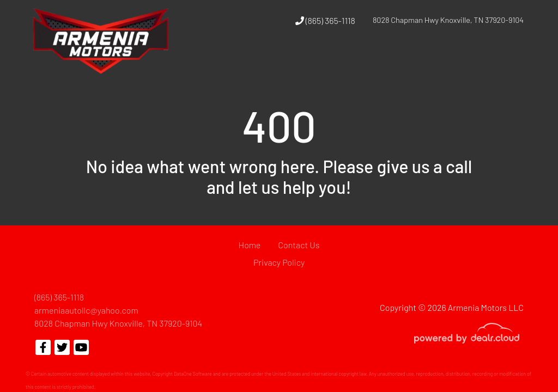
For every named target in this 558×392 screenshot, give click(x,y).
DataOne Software (193, 374)
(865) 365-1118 (325, 20)
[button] (370, 62)
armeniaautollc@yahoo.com (86, 310)
